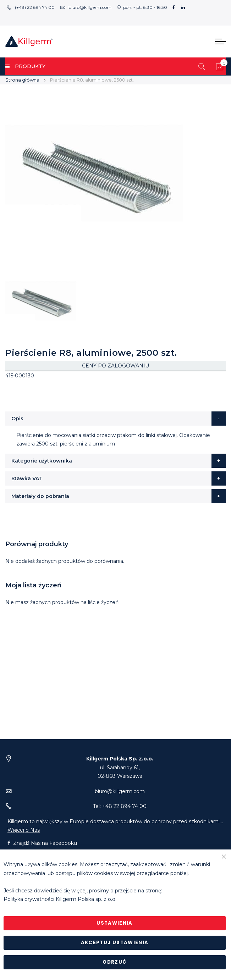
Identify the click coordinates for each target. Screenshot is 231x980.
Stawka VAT (27, 478)
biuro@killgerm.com (86, 7)
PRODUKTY (25, 66)
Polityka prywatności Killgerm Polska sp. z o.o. (60, 899)
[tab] (115, 419)
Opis (17, 419)
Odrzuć (114, 962)
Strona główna (22, 80)
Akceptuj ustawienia (115, 943)
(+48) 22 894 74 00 (31, 7)
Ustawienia (115, 923)
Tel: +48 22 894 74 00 (120, 806)
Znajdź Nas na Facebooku (42, 843)
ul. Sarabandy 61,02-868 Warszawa (120, 767)
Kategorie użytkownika (42, 461)
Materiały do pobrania (40, 496)
